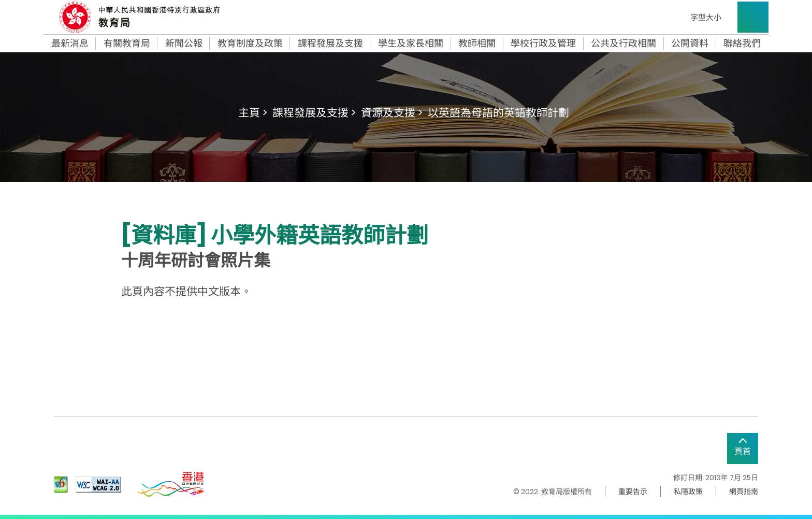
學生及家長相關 (411, 44)
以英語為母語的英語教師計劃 (498, 113)
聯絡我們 (742, 44)
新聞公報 (184, 44)
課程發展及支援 (330, 44)
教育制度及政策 (250, 44)
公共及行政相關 (624, 44)
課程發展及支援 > (314, 113)
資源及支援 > (392, 113)
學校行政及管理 (543, 44)
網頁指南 (744, 492)
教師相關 (477, 44)
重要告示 (633, 492)
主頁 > (253, 113)
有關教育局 (127, 44)
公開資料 (690, 44)
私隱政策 (688, 492)
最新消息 (70, 44)
